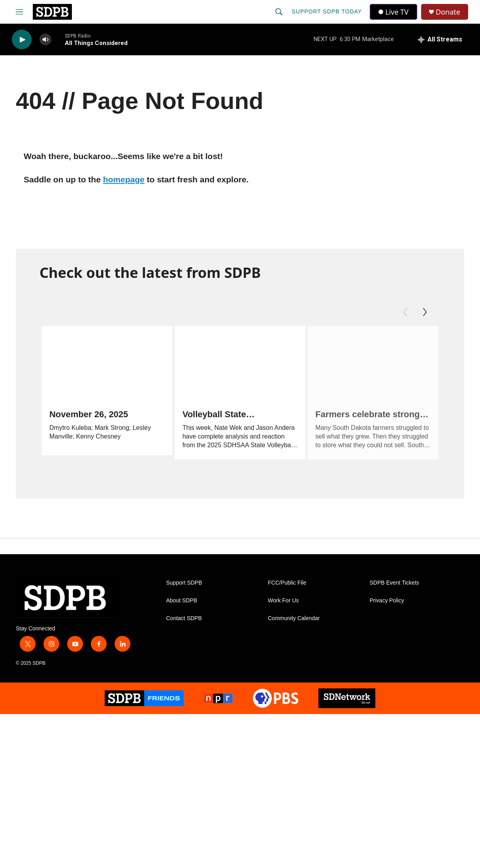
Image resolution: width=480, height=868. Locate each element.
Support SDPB (184, 587)
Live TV (393, 12)
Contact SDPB (184, 623)
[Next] (425, 312)
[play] (22, 40)
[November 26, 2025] (107, 363)
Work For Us (283, 605)
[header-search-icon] (279, 12)
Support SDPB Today (327, 11)
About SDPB (182, 605)
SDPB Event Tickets (394, 587)
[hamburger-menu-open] (19, 12)
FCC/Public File (287, 587)
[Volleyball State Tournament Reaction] (233, 363)
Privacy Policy (387, 605)
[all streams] (440, 39)
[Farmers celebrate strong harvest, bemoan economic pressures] (366, 363)
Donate (448, 12)
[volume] (45, 40)
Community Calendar (294, 623)
